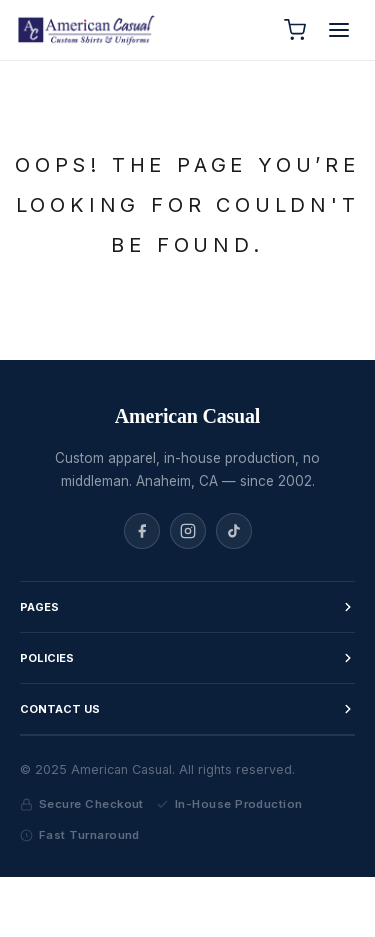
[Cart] (295, 30)
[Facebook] (142, 531)
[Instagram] (188, 531)
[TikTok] (234, 531)
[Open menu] (339, 30)
